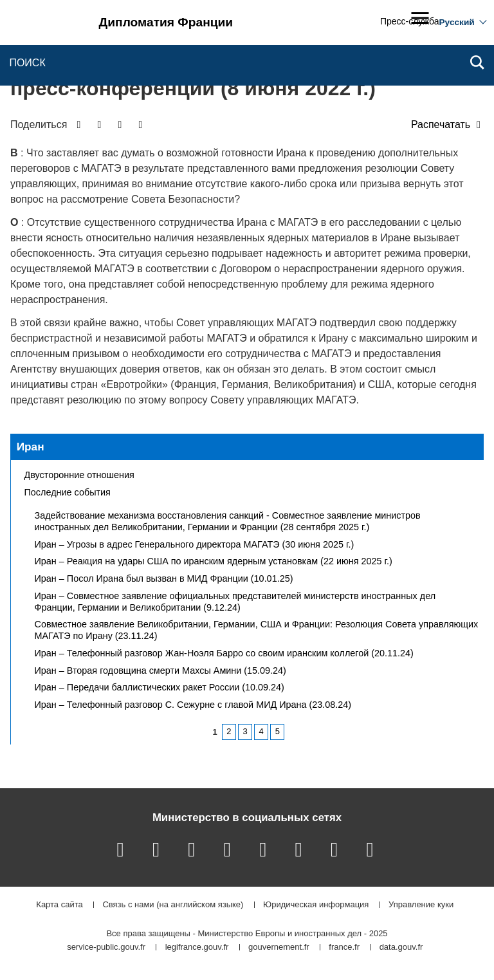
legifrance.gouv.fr (197, 948)
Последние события (68, 492)
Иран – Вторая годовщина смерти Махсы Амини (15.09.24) (160, 670)
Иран (31, 447)
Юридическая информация (316, 905)
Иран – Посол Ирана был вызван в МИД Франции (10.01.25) (164, 578)
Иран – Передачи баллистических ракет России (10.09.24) (160, 687)
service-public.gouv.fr (106, 948)
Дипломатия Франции (166, 22)
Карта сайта (59, 905)
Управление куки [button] (421, 905)
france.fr (344, 948)
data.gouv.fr (401, 948)
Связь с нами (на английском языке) (173, 905)
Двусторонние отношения (79, 475)
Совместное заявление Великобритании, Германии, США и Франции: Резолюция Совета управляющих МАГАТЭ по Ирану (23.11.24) (257, 630)
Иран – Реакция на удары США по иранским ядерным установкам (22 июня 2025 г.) (214, 561)
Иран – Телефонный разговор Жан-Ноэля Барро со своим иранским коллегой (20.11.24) (224, 653)
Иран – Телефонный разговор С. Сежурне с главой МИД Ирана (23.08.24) (193, 705)
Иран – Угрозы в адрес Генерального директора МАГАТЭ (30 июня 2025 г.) (195, 544)
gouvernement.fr (279, 948)
